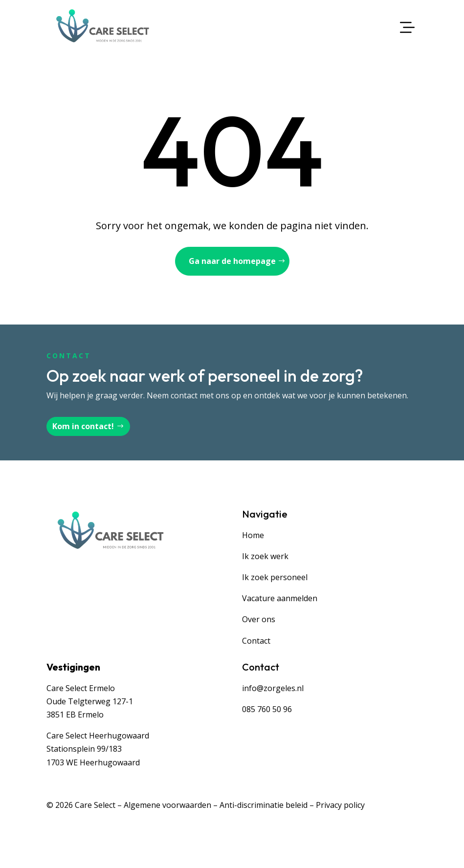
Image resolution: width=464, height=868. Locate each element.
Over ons (259, 619)
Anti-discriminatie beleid (264, 805)
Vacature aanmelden (280, 598)
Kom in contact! (83, 426)
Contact (256, 641)
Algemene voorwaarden (167, 805)
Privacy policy (340, 805)
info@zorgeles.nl (273, 688)
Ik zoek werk (265, 556)
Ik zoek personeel (275, 577)
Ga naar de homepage (232, 261)
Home (253, 535)
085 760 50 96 (267, 709)
